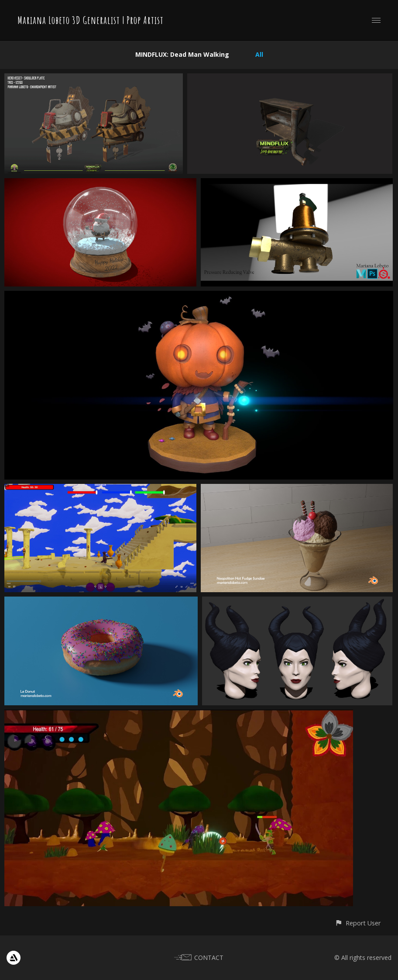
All (259, 54)
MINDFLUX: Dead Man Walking (182, 54)
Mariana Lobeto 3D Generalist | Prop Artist (91, 20)
